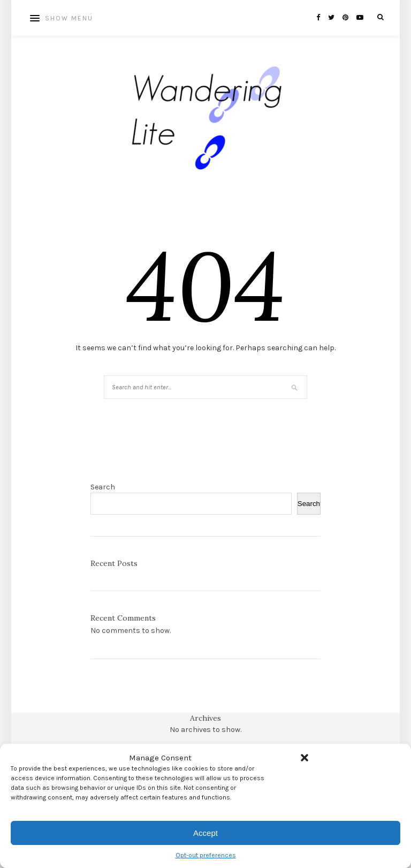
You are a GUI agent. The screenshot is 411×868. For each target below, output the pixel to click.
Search (103, 487)
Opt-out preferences (206, 855)
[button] (305, 758)
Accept (205, 833)
